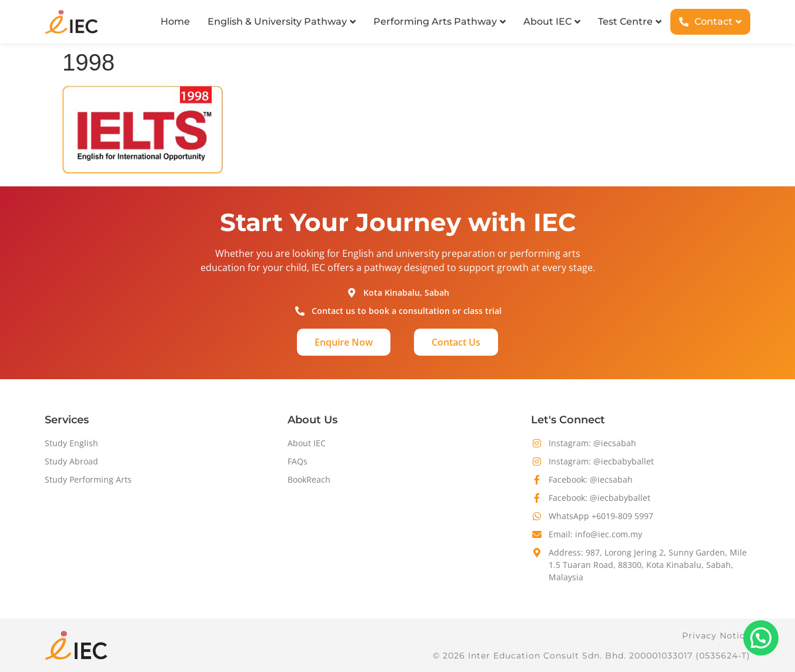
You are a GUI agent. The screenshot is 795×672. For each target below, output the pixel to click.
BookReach (309, 479)
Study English (71, 443)
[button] (761, 638)
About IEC (307, 443)
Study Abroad (71, 461)
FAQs (298, 461)
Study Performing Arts (88, 479)
